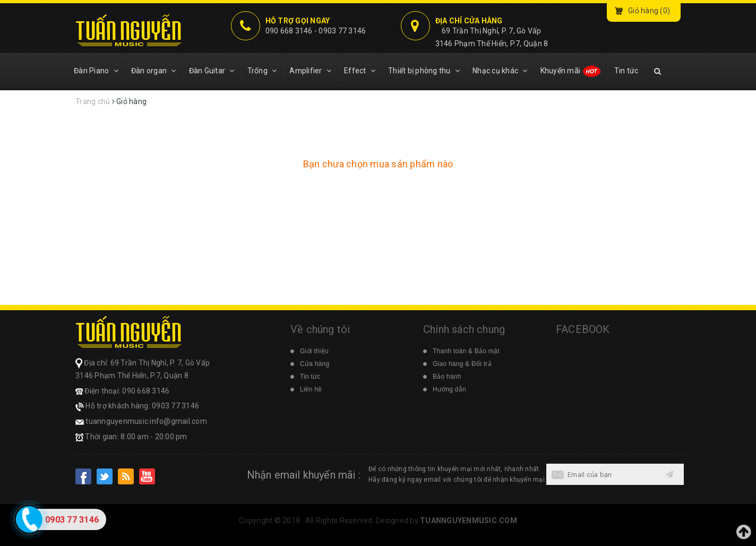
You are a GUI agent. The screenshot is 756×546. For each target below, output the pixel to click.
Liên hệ (311, 389)
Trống (262, 71)
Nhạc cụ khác (500, 71)
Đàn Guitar (212, 71)
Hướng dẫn (449, 389)
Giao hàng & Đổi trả (462, 364)
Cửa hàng (315, 364)
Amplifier (310, 71)
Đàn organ (154, 71)
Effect (360, 71)
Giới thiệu (314, 351)
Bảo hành (447, 377)
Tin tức (626, 71)
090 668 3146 (289, 31)
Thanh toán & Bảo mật (466, 351)
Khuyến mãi (571, 71)
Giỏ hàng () (649, 11)
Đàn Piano (96, 71)
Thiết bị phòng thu (424, 71)
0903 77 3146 (342, 31)
